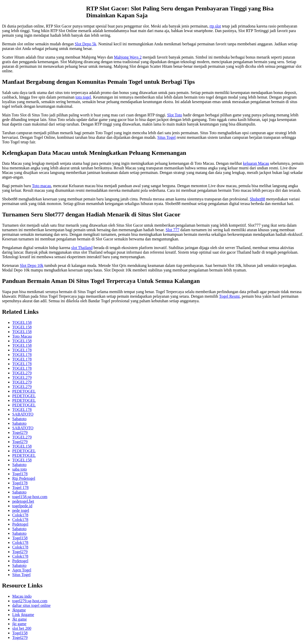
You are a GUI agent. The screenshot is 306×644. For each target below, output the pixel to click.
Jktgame (19, 610)
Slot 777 (172, 230)
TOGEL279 (22, 373)
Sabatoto (19, 419)
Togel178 (20, 474)
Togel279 (20, 433)
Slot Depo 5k (85, 44)
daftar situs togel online (31, 605)
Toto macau (41, 186)
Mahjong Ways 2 (128, 57)
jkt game (19, 624)
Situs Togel (167, 137)
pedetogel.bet (23, 501)
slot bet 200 (22, 628)
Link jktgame (23, 615)
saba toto (19, 469)
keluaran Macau (256, 163)
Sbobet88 (257, 199)
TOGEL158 (22, 323)
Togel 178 (20, 488)
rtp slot (215, 26)
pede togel (21, 510)
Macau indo (22, 596)
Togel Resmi (229, 296)
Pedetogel (20, 524)
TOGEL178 (22, 350)
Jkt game (19, 619)
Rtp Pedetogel (24, 478)
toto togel (83, 97)
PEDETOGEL (24, 391)
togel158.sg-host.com (30, 497)
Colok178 (20, 515)
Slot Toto (175, 115)
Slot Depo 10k (32, 265)
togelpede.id (22, 506)
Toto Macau (22, 336)
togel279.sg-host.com (30, 601)
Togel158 (20, 538)
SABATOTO (23, 414)
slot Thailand (82, 248)
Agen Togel (22, 570)
